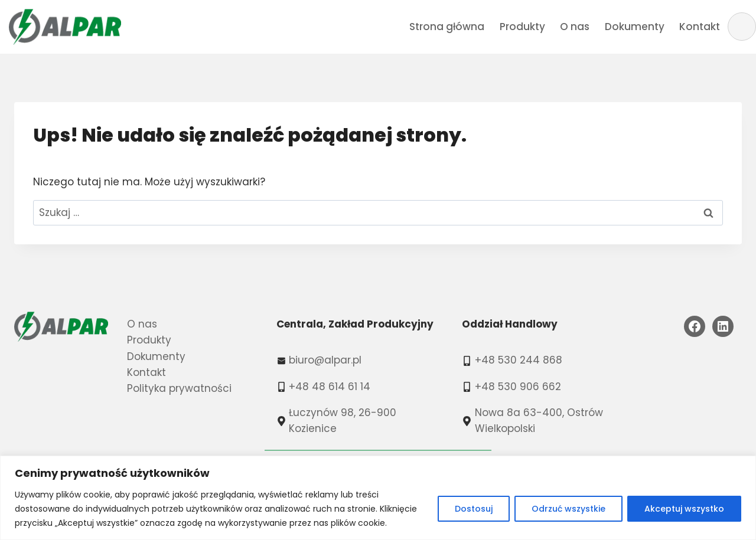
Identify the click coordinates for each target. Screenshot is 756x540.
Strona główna (447, 27)
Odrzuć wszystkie (568, 509)
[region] (378, 498)
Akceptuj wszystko (684, 509)
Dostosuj (474, 509)
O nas (575, 27)
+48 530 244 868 (519, 360)
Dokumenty (635, 27)
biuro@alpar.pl (325, 360)
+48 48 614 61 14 (330, 387)
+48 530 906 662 (518, 387)
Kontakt (700, 27)
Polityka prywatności (179, 388)
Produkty (522, 27)
